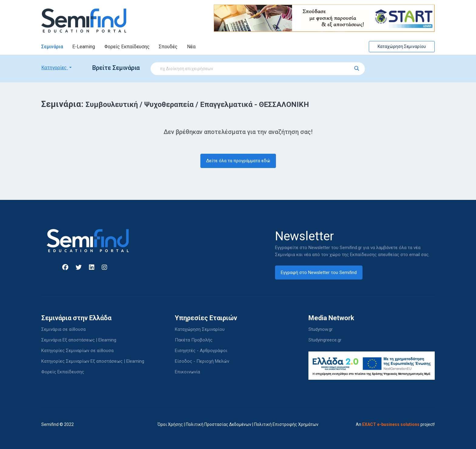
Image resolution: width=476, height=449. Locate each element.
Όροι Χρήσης (170, 424)
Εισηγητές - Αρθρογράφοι (201, 351)
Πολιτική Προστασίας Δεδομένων (219, 424)
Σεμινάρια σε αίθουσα (63, 329)
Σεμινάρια (52, 47)
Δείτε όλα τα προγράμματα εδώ (238, 161)
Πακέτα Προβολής (194, 340)
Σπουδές (168, 47)
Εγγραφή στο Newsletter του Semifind (319, 272)
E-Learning (84, 47)
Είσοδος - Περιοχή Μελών (202, 361)
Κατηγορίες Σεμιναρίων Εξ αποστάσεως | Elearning (93, 361)
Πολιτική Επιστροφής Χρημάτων (286, 424)
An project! (395, 424)
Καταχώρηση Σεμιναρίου (402, 46)
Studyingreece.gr (325, 340)
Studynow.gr (321, 329)
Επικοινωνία (187, 372)
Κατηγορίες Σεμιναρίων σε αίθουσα (77, 351)
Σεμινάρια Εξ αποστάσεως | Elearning (79, 340)
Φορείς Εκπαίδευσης (127, 47)
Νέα (191, 47)
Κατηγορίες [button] (55, 68)
